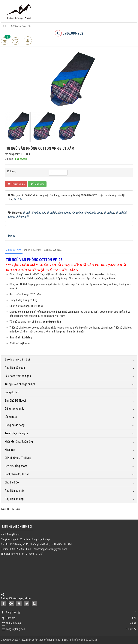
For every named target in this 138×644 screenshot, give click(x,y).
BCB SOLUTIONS (89, 640)
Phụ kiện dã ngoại (15, 368)
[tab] (14, 250)
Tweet (11, 236)
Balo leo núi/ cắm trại (17, 359)
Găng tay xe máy (14, 409)
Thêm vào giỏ (16, 184)
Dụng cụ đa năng (15, 425)
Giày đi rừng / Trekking (18, 458)
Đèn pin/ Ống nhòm (16, 466)
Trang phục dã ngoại (17, 433)
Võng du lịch (12, 392)
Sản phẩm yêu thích (16, 41)
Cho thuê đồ (12, 482)
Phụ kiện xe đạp (14, 499)
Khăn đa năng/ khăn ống (19, 442)
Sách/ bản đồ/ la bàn (17, 474)
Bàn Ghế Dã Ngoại (15, 401)
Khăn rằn (10, 450)
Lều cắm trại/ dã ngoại (18, 376)
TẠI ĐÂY (18, 199)
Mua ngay (37, 184)
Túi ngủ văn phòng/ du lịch (20, 384)
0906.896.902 (69, 33)
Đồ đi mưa (11, 417)
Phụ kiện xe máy (14, 491)
